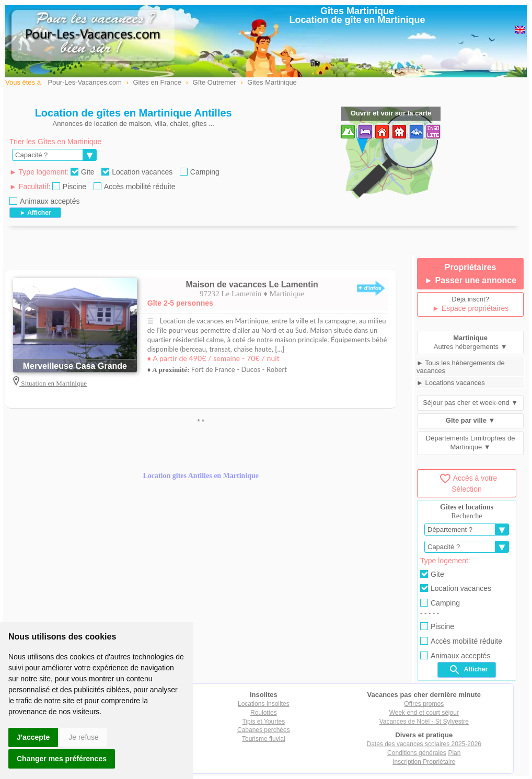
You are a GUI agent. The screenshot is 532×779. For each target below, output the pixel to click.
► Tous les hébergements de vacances (461, 367)
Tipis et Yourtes (264, 722)
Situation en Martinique (53, 383)
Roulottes (264, 713)
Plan (454, 753)
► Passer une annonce (470, 280)
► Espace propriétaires (470, 308)
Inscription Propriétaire (424, 762)
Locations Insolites (264, 704)
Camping (200, 172)
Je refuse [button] (84, 737)
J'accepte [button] (33, 737)
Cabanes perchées (264, 730)
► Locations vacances (451, 383)
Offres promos (424, 704)
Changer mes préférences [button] (62, 759)
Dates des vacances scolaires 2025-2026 (424, 744)
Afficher (468, 670)
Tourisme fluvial (264, 739)
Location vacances (137, 172)
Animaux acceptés (44, 201)
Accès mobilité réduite (135, 187)
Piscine (69, 187)
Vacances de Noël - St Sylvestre (424, 722)
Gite (83, 172)
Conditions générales (417, 753)
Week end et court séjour (424, 713)
